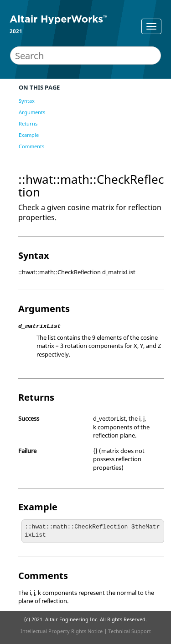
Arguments (32, 112)
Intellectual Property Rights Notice (62, 631)
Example (29, 135)
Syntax (27, 101)
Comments (31, 146)
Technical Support (130, 631)
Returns (28, 123)
